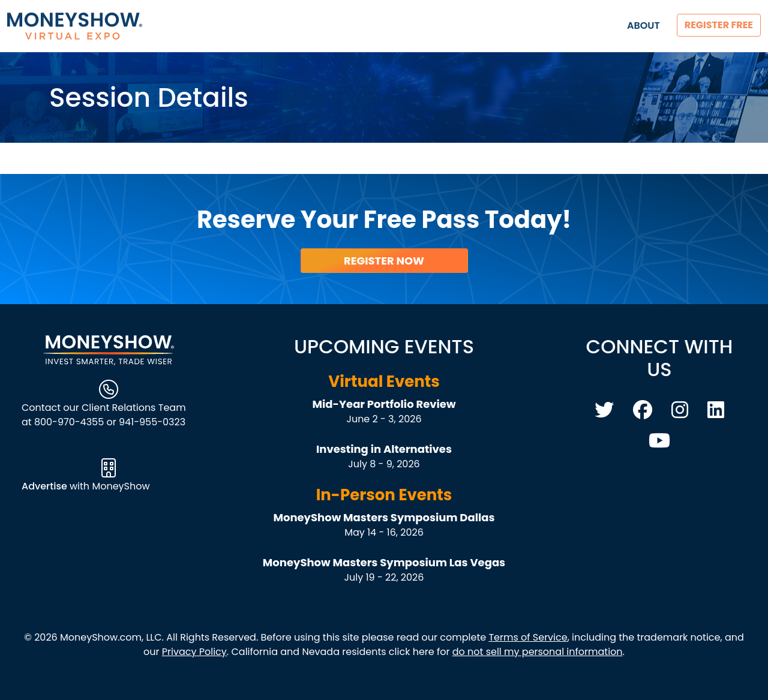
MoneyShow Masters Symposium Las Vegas (384, 562)
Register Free (719, 25)
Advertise (46, 486)
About (643, 25)
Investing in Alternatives (384, 449)
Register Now (384, 261)
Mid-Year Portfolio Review (384, 404)
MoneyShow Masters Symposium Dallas (384, 517)
